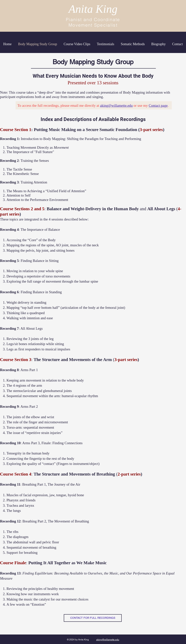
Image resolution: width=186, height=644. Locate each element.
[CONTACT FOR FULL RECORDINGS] (93, 618)
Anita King (93, 9)
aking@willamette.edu (116, 105)
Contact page (158, 105)
